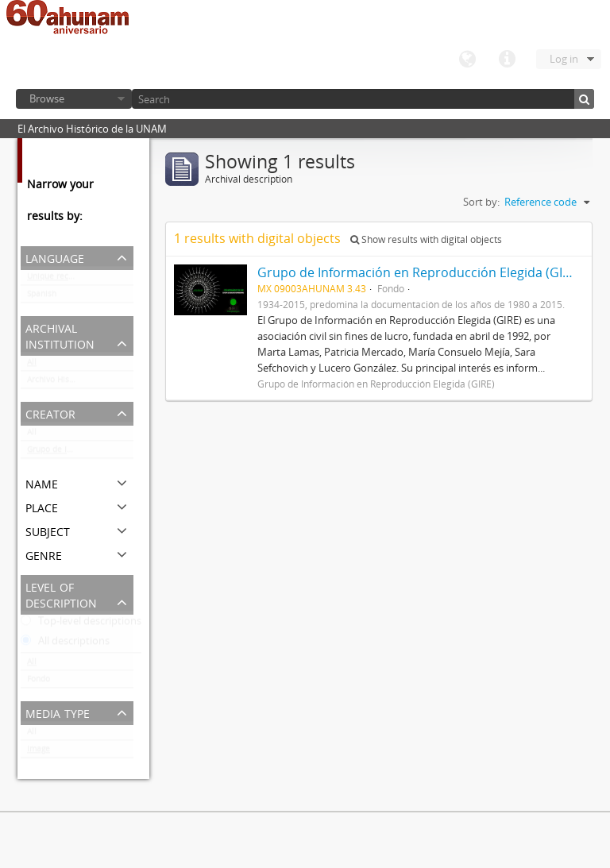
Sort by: (481, 202)
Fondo (39, 682)
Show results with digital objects (426, 239)
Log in (564, 59)
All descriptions (65, 644)
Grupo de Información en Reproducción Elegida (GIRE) (80, 453)
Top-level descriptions (81, 624)
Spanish (42, 297)
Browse (47, 98)
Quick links (507, 60)
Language (467, 60)
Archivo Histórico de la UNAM (80, 383)
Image (39, 752)
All (32, 365)
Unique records (56, 280)
